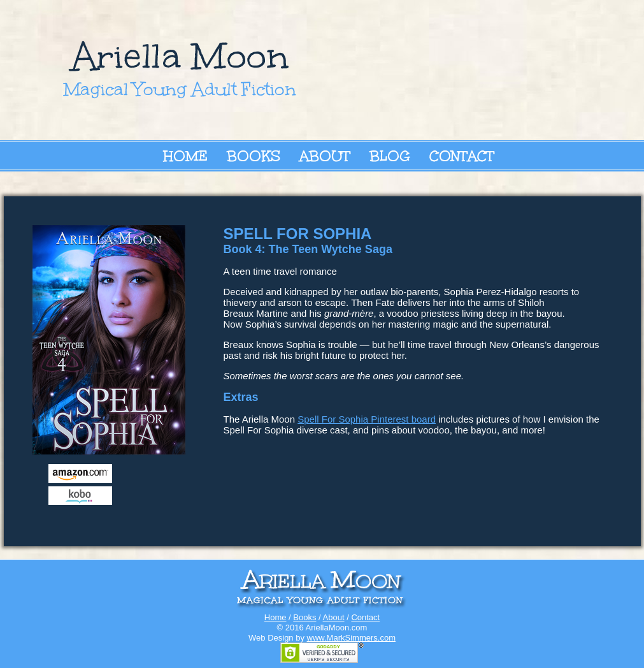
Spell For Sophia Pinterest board (367, 419)
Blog (390, 156)
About (325, 156)
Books (254, 156)
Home (185, 156)
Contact (462, 156)
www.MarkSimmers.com (351, 638)
